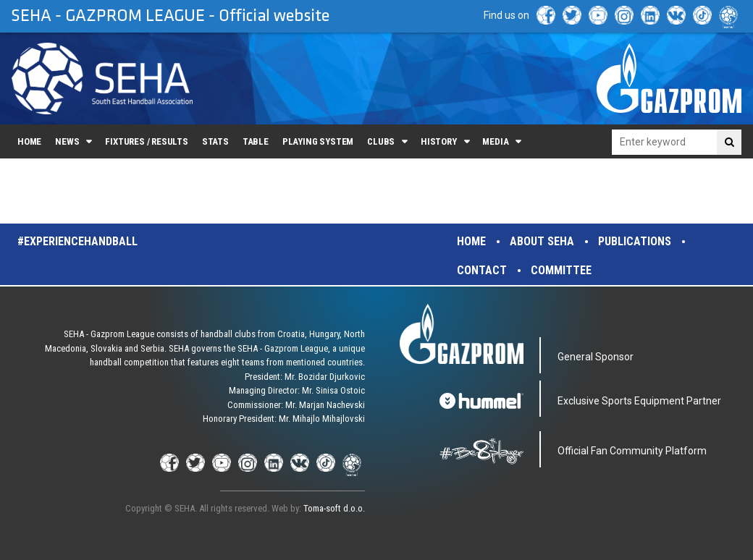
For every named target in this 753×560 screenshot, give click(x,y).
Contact (482, 270)
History (439, 141)
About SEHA (542, 241)
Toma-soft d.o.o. (334, 508)
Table (256, 141)
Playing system (318, 141)
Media (495, 141)
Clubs (381, 141)
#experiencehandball (77, 241)
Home (29, 141)
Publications (635, 241)
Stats (215, 141)
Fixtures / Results (147, 141)
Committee (561, 270)
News (67, 141)
